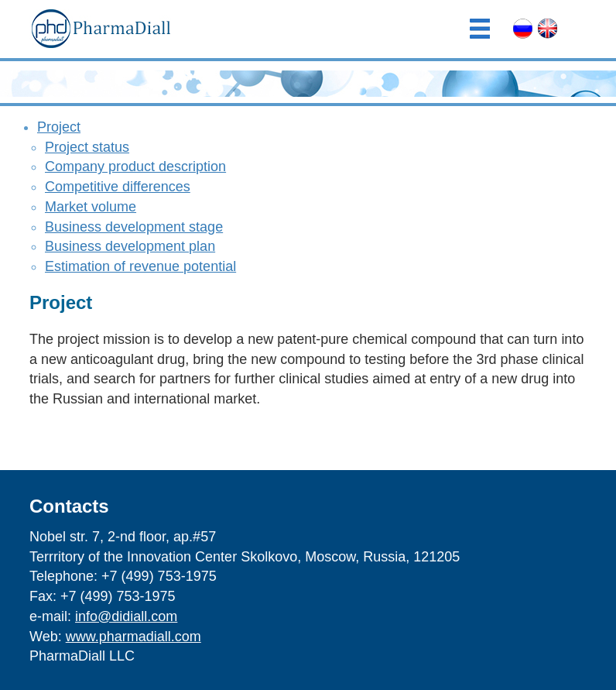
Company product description (135, 166)
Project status (87, 147)
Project (59, 127)
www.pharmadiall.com (133, 637)
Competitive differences (118, 187)
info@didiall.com (126, 616)
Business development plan (130, 246)
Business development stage (134, 227)
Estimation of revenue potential (140, 266)
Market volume (91, 207)
